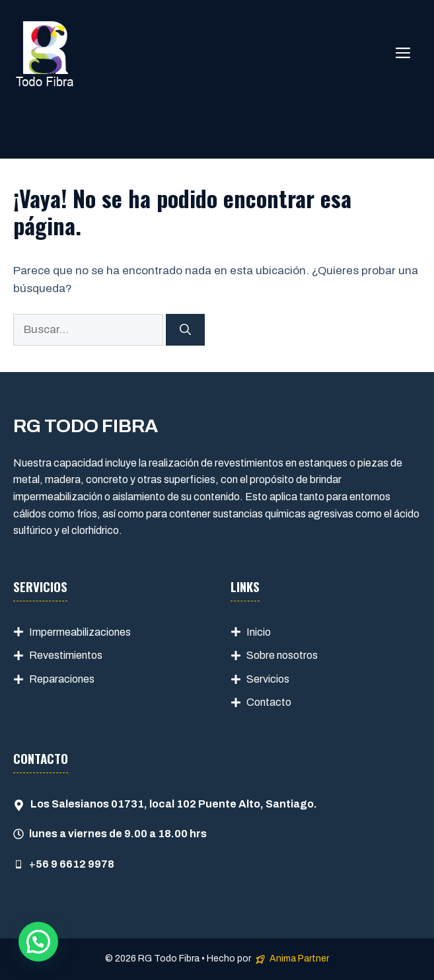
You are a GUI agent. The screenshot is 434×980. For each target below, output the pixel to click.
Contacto (269, 702)
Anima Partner (299, 959)
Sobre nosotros (282, 655)
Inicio (259, 632)
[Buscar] (185, 330)
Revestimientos (66, 655)
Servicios (268, 679)
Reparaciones (62, 679)
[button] (38, 942)
